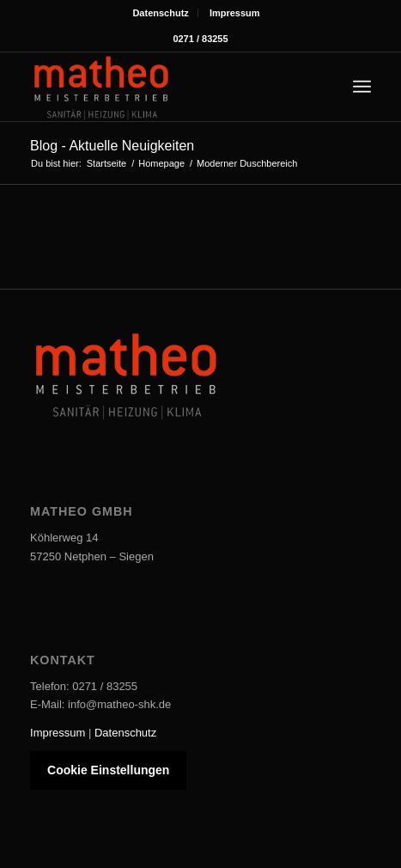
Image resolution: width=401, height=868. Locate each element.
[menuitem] (161, 13)
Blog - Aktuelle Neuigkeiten (112, 146)
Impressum (235, 13)
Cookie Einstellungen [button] (108, 770)
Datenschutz (160, 13)
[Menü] (362, 87)
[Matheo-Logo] (167, 87)
